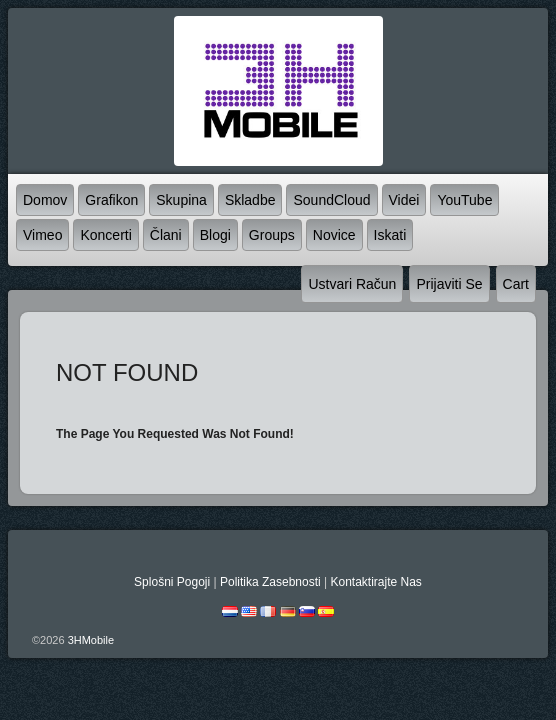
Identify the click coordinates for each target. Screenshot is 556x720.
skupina (181, 200)
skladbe (250, 200)
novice (334, 235)
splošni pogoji (172, 582)
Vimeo (42, 235)
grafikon (111, 200)
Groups (272, 235)
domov (45, 200)
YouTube (464, 200)
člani (166, 235)
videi (404, 200)
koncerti (105, 235)
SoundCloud (331, 200)
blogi (215, 235)
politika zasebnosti (270, 582)
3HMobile (91, 640)
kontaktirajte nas (375, 582)
